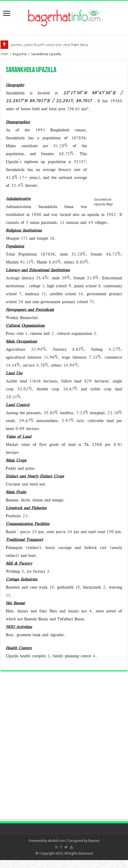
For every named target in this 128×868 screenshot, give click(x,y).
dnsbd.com (56, 841)
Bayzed (94, 841)
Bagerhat (20, 54)
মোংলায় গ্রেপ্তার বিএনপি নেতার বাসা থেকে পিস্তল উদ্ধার (49, 45)
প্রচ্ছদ (4, 54)
